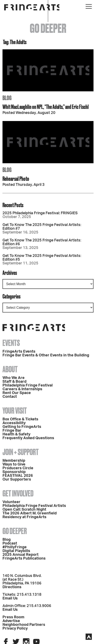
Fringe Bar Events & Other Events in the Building (46, 355)
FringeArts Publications (24, 559)
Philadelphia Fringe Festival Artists (34, 506)
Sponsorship (14, 472)
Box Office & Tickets (20, 419)
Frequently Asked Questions (28, 438)
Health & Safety (16, 434)
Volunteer (11, 502)
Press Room (13, 617)
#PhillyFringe (15, 547)
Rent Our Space (17, 393)
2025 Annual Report (21, 555)
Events (11, 343)
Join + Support (21, 452)
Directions (12, 587)
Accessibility (14, 423)
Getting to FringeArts (22, 427)
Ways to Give (14, 464)
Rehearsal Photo (16, 179)
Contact (10, 397)
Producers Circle (18, 468)
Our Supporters (17, 479)
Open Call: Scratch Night (24, 510)
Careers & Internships (22, 389)
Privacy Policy (15, 629)
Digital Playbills (16, 551)
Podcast (10, 543)
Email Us (10, 598)
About (10, 369)
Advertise (11, 621)
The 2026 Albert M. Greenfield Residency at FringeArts (30, 515)
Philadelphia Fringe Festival (28, 385)
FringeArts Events (19, 352)
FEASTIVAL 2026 (18, 476)
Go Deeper (15, 531)
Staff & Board (14, 382)
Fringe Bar (12, 431)
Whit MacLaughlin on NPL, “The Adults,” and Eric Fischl (46, 107)
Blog (7, 540)
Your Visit (15, 411)
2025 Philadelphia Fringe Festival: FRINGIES (40, 213)
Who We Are (14, 378)
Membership (14, 461)
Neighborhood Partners (24, 625)
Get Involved (18, 493)
